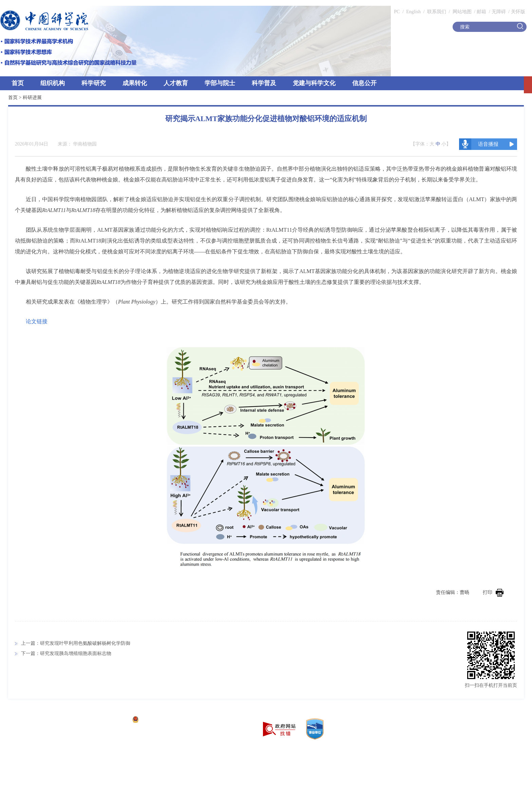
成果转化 (135, 83)
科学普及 (264, 83)
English (413, 12)
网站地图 (461, 12)
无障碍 (499, 12)
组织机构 (53, 83)
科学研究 (94, 83)
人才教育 (176, 83)
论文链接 (37, 321)
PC (397, 12)
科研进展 (32, 98)
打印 (493, 592)
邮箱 (481, 12)
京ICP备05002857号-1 (105, 720)
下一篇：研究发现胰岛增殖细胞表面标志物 (66, 653)
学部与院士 (220, 83)
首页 (18, 83)
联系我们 (437, 12)
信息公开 (364, 83)
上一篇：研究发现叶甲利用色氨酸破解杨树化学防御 (76, 643)
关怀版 (518, 12)
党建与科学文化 (314, 83)
